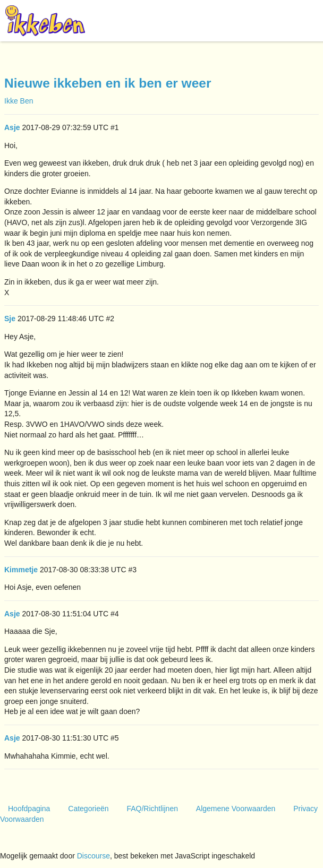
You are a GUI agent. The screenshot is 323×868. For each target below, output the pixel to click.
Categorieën (88, 809)
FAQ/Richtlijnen (152, 809)
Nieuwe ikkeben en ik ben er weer (108, 83)
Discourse (93, 856)
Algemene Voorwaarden (236, 809)
